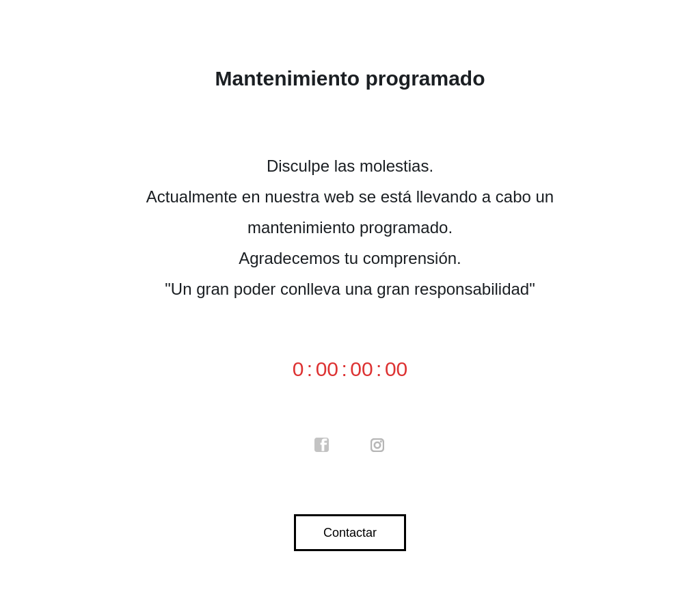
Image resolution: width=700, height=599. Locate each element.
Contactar (350, 533)
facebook (322, 445)
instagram (378, 445)
